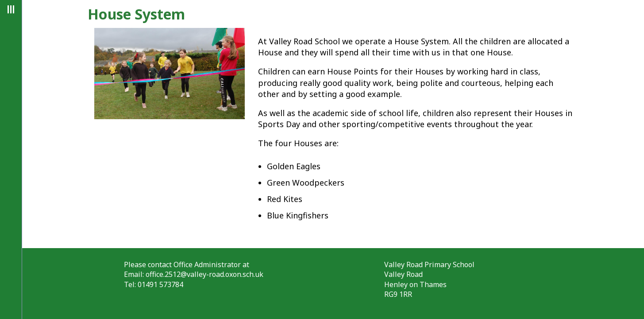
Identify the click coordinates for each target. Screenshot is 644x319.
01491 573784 (160, 284)
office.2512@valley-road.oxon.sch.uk (204, 274)
